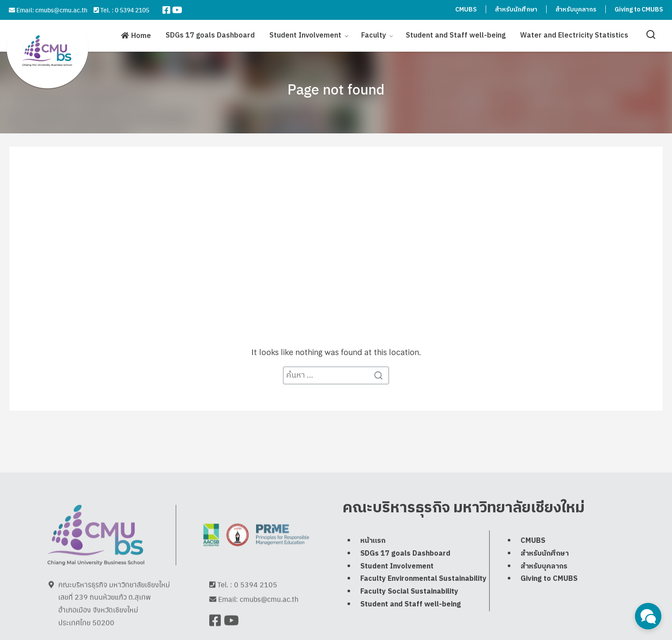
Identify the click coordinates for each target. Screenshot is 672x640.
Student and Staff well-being (456, 35)
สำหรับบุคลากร (576, 9)
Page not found (336, 89)
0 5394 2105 (132, 10)
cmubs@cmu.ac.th (61, 10)
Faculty (374, 35)
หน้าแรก (373, 559)
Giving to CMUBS (639, 9)
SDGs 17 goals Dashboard (210, 35)
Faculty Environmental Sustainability (423, 597)
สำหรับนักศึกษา (516, 9)
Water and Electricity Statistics (574, 35)
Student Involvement (305, 35)
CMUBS (466, 9)
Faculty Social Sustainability (409, 610)
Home (141, 36)
